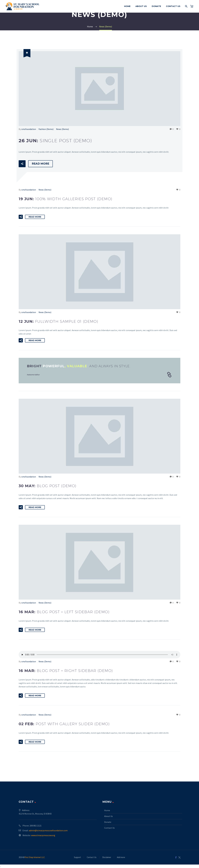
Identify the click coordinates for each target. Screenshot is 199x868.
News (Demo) (62, 129)
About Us (141, 6)
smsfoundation (29, 129)
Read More (40, 164)
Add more (121, 857)
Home (127, 6)
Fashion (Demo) (46, 129)
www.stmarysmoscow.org (43, 835)
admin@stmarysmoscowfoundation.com (48, 830)
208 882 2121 (36, 826)
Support (77, 857)
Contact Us (173, 6)
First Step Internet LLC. (35, 857)
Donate (156, 6)
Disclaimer (107, 857)
